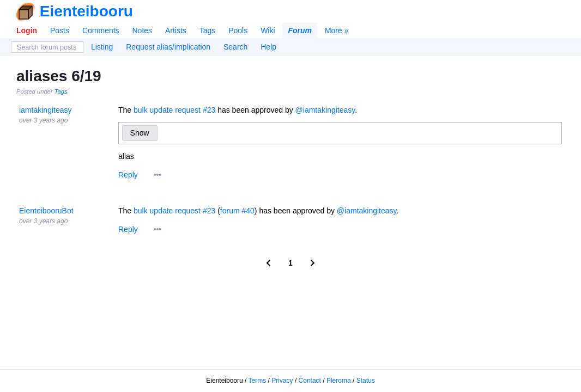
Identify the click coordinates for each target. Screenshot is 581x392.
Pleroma (339, 381)
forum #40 (237, 211)
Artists (176, 30)
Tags (208, 30)
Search (235, 47)
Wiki (268, 30)
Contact (310, 381)
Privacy (282, 381)
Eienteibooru (86, 11)
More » (337, 30)
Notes (142, 30)
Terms (258, 381)
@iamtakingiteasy (325, 110)
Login (27, 30)
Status (366, 381)
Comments (101, 30)
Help (268, 47)
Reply (128, 175)
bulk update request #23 (174, 110)
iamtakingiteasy (46, 110)
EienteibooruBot (46, 211)
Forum (300, 30)
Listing (102, 47)
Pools (238, 30)
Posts (60, 30)
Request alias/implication (168, 47)
